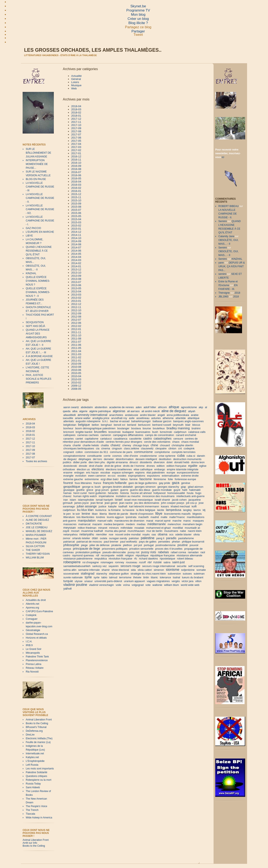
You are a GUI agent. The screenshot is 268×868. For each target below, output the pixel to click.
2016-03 (76, 185)
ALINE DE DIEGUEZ (37, 520)
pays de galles (148, 542)
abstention (101, 407)
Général (76, 79)
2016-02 (76, 188)
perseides (164, 542)
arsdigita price (101, 418)
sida (133, 570)
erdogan (79, 473)
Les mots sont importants (40, 769)
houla (190, 493)
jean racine (126, 503)
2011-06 (76, 345)
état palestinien (156, 473)
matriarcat (84, 524)
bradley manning (178, 428)
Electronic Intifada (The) (39, 738)
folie (170, 479)
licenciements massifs (177, 514)
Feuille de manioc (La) (38, 742)
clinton (172, 448)
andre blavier (148, 415)
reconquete (108, 555)
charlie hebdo (91, 445)
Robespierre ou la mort (39, 780)
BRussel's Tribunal (36, 727)
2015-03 (76, 222)
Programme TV (138, 10)
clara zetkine (132, 448)
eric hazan (92, 473)
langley (187, 510)
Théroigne (224, 293)
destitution (165, 459)
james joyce (82, 503)
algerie (83, 411)
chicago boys (141, 445)
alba (75, 411)
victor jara (187, 581)
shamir (106, 570)
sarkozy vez (100, 566)
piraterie (116, 545)
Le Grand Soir (34, 649)
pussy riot (134, 552)
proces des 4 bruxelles (169, 549)
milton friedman (87, 528)
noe (111, 534)
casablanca (120, 439)
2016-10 (76, 163)
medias (141, 524)
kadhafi (123, 506)
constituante (94, 456)
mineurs (114, 528)
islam (73, 500)
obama (163, 534)
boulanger (123, 428)
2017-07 (30, 458)
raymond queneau (83, 555)
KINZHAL (31, 273)
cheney (127, 445)
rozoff (142, 562)
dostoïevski (70, 466)
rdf (97, 555)
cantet (79, 439)
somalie (201, 570)
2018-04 (30, 424)
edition (161, 466)
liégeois (197, 514)
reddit (120, 555)
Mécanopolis (33, 653)
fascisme (146, 479)
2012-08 (76, 317)
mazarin (97, 524)
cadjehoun (180, 432)
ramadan (193, 552)
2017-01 (76, 153)
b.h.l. (105, 421)
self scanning (196, 566)
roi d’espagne (91, 562)
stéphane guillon (119, 574)
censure (178, 439)
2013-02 (76, 298)
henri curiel (80, 493)
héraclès (113, 493)
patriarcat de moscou (89, 542)
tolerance (165, 577)
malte (164, 517)
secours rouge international (159, 566)
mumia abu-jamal (115, 531)
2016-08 (76, 169)
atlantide (181, 418)
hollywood (160, 493)
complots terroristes (184, 452)
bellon (95, 425)
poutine (183, 545)
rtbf (150, 562)
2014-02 (76, 263)
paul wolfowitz (129, 542)
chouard (165, 445)
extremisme (92, 479)
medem (130, 524)
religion (129, 555)
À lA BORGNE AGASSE (39, 356)
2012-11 (76, 307)
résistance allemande (189, 555)
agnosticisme (189, 407)
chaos (176, 442)
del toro (97, 459)
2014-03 (76, 260)
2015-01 (76, 229)
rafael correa (178, 552)
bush (155, 432)
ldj (204, 510)
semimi (222, 274)
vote (148, 585)
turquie (68, 581)
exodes (122, 476)
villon (198, 581)
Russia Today (33, 784)
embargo (160, 469)
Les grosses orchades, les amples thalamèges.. (93, 50)
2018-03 (30, 427)
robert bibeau (185, 559)
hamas (68, 493)
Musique (76, 85)
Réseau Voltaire (35, 668)
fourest (68, 483)
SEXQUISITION (35, 322)
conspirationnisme (74, 456)
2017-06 (76, 138)
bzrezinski (166, 432)
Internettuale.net (35, 754)
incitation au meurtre (128, 496)
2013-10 (76, 273)
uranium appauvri (134, 581)
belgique (84, 425)
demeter (109, 459)
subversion (174, 574)
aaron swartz (71, 407)
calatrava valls (197, 432)
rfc (136, 559)
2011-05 (76, 348)
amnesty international (93, 415)
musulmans (171, 531)
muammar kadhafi (92, 531)
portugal (149, 545)
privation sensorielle (141, 549)
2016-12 (76, 156)
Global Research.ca (37, 634)
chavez (115, 445)
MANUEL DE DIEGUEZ (39, 531)
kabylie (112, 506)
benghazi (106, 425)
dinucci (134, 462)
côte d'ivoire (131, 456)
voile (119, 585)
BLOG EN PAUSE (36, 179)
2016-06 (76, 175)
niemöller (101, 534)
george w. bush (91, 487)
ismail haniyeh (104, 500)
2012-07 (76, 320)
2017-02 (76, 150)
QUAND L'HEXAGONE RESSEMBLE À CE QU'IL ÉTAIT (39, 251)
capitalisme (92, 439)
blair (188, 425)
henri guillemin (97, 493)
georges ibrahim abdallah (118, 487)
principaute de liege (86, 548)
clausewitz (147, 448)
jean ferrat (97, 503)
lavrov (197, 510)
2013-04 (76, 291)
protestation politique (88, 552)
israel (119, 500)
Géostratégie (33, 630)
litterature (69, 517)
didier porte (80, 462)
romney (119, 562)
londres (101, 517)
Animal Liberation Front (39, 720)
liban (95, 514)
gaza (176, 483)
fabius (124, 479)
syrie (88, 577)
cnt (180, 448)
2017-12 (30, 439)
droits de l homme (134, 466)
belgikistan (70, 425)
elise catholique (143, 469)
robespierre (72, 562)
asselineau (143, 418)
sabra (167, 562)
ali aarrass (133, 411)
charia (67, 445)
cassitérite (135, 439)
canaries (69, 439)
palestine (148, 538)
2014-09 (76, 241)
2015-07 (76, 210)
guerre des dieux (140, 490)
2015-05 (76, 216)
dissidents (146, 462)
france (97, 483)
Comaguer (32, 619)
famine (133, 479)
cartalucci (106, 439)
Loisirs (75, 82)
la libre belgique (146, 510)
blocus (196, 425)
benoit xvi (119, 425)
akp (201, 407)
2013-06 (76, 285)
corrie (107, 456)
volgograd (138, 585)
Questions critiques (36, 776)
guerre (124, 490)
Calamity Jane (226, 236)
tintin (146, 577)
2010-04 (76, 376)
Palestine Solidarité (37, 772)
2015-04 (76, 219)
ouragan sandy (118, 538)
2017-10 (30, 446)
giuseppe (69, 490)
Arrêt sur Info (30, 843)
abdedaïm (87, 407)
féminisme (160, 479)
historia (124, 493)
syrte (97, 577)
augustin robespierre (88, 421)
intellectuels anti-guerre (191, 496)
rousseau (131, 562)
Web (74, 88)
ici (223, 157)
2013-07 (76, 282)
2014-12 (76, 232)
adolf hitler (150, 407)
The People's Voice (36, 806)
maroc (187, 521)
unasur (89, 581)
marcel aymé (163, 521)
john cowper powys (173, 503)
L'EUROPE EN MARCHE (40, 232)
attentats (69, 421)
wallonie (157, 585)
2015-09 (76, 204)
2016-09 (76, 166)
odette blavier (183, 534)
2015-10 (76, 200)
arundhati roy (119, 418)
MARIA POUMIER (36, 535)
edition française (176, 466)
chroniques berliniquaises (79, 448)
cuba (181, 455)
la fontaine (115, 510)
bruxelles (100, 432)
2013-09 (76, 276)
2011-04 (76, 351)
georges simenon (145, 487)
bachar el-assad (120, 421)
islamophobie (86, 500)
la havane (128, 510)
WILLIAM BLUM (35, 558)
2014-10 (76, 238)
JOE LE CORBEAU (37, 527)
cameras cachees (88, 435)
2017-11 (30, 442)
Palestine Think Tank (37, 657)
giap (184, 487)
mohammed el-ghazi (158, 528)
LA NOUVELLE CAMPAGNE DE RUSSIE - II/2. (40, 209)
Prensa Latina (33, 664)
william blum (172, 585)
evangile (68, 476)
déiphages (85, 459)
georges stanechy (168, 487)
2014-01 (76, 266)
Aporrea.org (32, 608)
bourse (147, 428)
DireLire (30, 735)
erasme (68, 473)
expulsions (153, 476)
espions (140, 473)
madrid (155, 517)
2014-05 (76, 254)
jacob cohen (179, 500)
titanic (154, 577)
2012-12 (76, 304)
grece (90, 490)
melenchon (174, 524)
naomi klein (195, 531)
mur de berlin (155, 531)
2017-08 (30, 454)
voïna (126, 585)
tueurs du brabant (193, 577)
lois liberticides (86, 517)
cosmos (117, 456)
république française (162, 555)
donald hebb (182, 462)
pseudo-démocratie (114, 552)
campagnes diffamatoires (128, 435)
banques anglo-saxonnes (188, 421)
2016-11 (76, 160)
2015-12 (76, 194)
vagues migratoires (158, 581)
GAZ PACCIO (33, 228)
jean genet (111, 503)
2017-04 (76, 144)
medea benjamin (114, 524)
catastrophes (163, 438)
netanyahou (71, 534)
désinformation (125, 459)
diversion (159, 462)
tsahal (176, 577)
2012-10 (76, 310)
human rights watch (85, 496)
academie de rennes (121, 407)
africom (162, 407)
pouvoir (194, 545)
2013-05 (76, 288)
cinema (106, 448)
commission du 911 (96, 452)
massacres (70, 524)
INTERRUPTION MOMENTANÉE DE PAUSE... (37, 164)
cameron (106, 435)
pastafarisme (186, 538)
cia (98, 448)
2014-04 (76, 257)
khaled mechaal (180, 506)
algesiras (119, 411)
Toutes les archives (36, 461)
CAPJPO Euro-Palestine (39, 611)
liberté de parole (118, 514)
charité (77, 445)
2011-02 (76, 357)
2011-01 (76, 361)
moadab (139, 528)
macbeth (143, 517)
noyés (146, 534)
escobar (105, 473)
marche (177, 521)
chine (155, 445)
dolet (169, 462)
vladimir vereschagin (101, 585)
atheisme (168, 418)
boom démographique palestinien (95, 428)
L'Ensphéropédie (35, 761)
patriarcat (69, 542)
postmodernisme (166, 545)
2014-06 (76, 251)
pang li (160, 538)
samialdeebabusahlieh (77, 566)
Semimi (223, 221)
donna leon (198, 462)
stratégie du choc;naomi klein (148, 574)
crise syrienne (167, 456)
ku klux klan (85, 510)
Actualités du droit (36, 600)
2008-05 (76, 389)
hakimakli (195, 490)
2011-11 (76, 332)
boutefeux (159, 428)
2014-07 (76, 248)
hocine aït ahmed (141, 493)
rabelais (163, 552)
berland (132, 425)
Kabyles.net (32, 757)
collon (79, 452)
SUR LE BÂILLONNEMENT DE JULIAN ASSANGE (38, 153)
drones (151, 466)
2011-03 (76, 354)
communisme (144, 452)
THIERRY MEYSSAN (38, 554)
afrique (174, 407)
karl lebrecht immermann (144, 506)
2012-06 (76, 323)
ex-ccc (112, 476)
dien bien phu (97, 462)
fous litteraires (83, 483)
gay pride (164, 483)
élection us (83, 469)
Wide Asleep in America (39, 818)
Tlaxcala (30, 814)
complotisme (162, 452)
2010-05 (76, 373)
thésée (137, 577)
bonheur (68, 428)
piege (84, 545)
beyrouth (178, 425)
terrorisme (125, 577)
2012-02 (76, 326)
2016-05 (76, 178)
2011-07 (76, 342)
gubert (115, 490)
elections (98, 469)
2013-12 (76, 269)
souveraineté (71, 574)
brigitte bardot (84, 432)
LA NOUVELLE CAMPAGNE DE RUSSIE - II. (40, 198)
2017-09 (30, 450)
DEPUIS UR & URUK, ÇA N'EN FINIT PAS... (232, 266)
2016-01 (76, 191)
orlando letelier (81, 538)
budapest (128, 432)
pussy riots (149, 552)
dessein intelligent (146, 459)
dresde (83, 466)
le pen (67, 514)
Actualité (76, 76)
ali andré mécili (151, 411)
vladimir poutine (75, 585)
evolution (81, 476)
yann (221, 263)
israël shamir (162, 500)
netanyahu (87, 534)
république (142, 555)
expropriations (137, 476)
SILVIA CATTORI (35, 546)
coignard (69, 452)
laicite (160, 510)
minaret (103, 528)
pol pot (138, 545)
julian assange (87, 506)
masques (198, 521)
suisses (187, 574)
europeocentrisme (188, 473)
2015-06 (76, 213)
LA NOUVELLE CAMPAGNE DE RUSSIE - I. (40, 221)
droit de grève (113, 466)
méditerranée (157, 524)
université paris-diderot (108, 581)
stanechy (102, 574)
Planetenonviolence (37, 660)
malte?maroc (177, 517)
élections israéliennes (119, 469)
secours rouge (130, 566)
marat (150, 521)
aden (139, 407)
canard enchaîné (186, 435)
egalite (193, 466)
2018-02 (30, 431)
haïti (185, 490)
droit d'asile (96, 466)
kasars (165, 506)
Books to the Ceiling (37, 723)
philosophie (71, 545)
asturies (156, 418)
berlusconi (144, 425)
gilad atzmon (196, 487)
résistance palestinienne (78, 559)
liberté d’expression (142, 514)
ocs (171, 534)
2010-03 (76, 379)
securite (182, 566)
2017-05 (76, 141)
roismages (107, 562)
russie (157, 562)
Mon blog (138, 15)
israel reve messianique (139, 500)
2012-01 (76, 329)
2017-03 (76, 147)
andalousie (132, 415)
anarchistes (116, 415)
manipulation (87, 520)
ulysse (79, 581)
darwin (201, 456)
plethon (128, 545)
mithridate (127, 528)
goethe (80, 490)
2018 (237, 293)
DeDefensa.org (34, 731)
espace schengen (123, 473)
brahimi (196, 428)
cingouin (117, 448)
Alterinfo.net (32, 604)
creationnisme (148, 456)
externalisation (171, 476)
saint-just (178, 562)
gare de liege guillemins (143, 483)
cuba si (191, 456)
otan (95, 538)
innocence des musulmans (158, 496)
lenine (86, 514)
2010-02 (76, 383)
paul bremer (111, 542)
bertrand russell (162, 425)
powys (67, 549)
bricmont (69, 432)
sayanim (113, 566)
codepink (189, 448)
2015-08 (76, 207)
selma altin (70, 570)
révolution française (120, 559)
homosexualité (176, 493)
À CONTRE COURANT (39, 516)
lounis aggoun (115, 517)
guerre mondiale (162, 490)
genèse (186, 483)
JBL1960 (223, 297)
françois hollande (115, 483)
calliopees (70, 435)
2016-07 (76, 172)
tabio (104, 577)
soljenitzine (188, 570)
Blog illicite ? (138, 23)
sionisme (173, 570)
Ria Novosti (32, 672)
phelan (176, 542)
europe (171, 473)
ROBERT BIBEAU (229, 206)
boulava (136, 428)
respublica (101, 559)
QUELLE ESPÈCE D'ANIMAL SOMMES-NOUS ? (38, 281)
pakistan (134, 538)
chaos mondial (190, 442)
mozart (75, 531)
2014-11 (76, 235)
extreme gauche (73, 479)
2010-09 (76, 364)
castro (148, 438)
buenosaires (143, 432)
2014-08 (76, 244)
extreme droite (190, 476)
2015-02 (76, 226)
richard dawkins (148, 559)
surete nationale (73, 577)
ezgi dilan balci (110, 479)
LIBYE (29, 236)
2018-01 (30, 435)
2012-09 (76, 313)
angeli (161, 415)
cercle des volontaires (157, 442)
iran (66, 500)
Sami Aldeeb (33, 787)
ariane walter (83, 418)
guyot (177, 490)
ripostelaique (167, 559)
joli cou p (191, 503)
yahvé (68, 588)
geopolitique (72, 487)
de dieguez (70, 459)
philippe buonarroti (193, 542)
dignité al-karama (117, 462)
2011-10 (76, 335)
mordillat (178, 528)
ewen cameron (97, 476)
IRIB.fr (29, 645)
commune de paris (121, 452)
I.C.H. (29, 642)
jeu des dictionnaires (147, 503)
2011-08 (76, 339)
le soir (76, 514)
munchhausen (136, 531)
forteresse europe (186, 479)
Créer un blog (138, 19)
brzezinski (115, 432)
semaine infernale (89, 570)
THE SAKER (33, 550)
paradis (171, 538)
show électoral (120, 570)
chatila (105, 445)
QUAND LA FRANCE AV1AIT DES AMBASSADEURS (38, 334)
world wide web (190, 585)
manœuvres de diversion (129, 521)
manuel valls (105, 521)
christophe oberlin (182, 445)
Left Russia (32, 765)
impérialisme (106, 496)
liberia (103, 514)
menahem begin (193, 524)
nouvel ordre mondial (128, 534)
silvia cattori (145, 570)
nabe (183, 531)
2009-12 (76, 386)
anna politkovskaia (178, 415)
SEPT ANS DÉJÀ (35, 326)
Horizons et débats (36, 638)
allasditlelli (70, 415)
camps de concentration (160, 435)
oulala (104, 538)
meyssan (70, 528)
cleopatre (161, 448)
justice (102, 506)
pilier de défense (100, 545)
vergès (176, 581)
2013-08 (76, 279)
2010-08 (76, 367)
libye (159, 513)
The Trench (32, 810)
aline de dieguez (174, 411)
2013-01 (76, 301)
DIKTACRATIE (34, 524)
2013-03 (76, 295)
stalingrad (88, 573)
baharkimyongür (141, 421)
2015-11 (76, 197)
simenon (159, 570)
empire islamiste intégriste (183, 469)
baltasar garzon (162, 421)
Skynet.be (138, 6)
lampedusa (173, 510)
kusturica (101, 510)
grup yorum (102, 490)
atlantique (193, 418)
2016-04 (76, 182)
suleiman (199, 574)
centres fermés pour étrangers (124, 442)
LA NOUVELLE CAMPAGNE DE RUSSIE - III (40, 187)
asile (132, 418)
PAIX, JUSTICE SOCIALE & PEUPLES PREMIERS (39, 379)
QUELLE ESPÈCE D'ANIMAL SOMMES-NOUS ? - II (38, 292)
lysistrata (131, 517)
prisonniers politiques (115, 549)
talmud (113, 577)
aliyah (192, 411)
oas (154, 534)
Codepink (31, 615)
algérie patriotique (100, 411)
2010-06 (76, 370)
